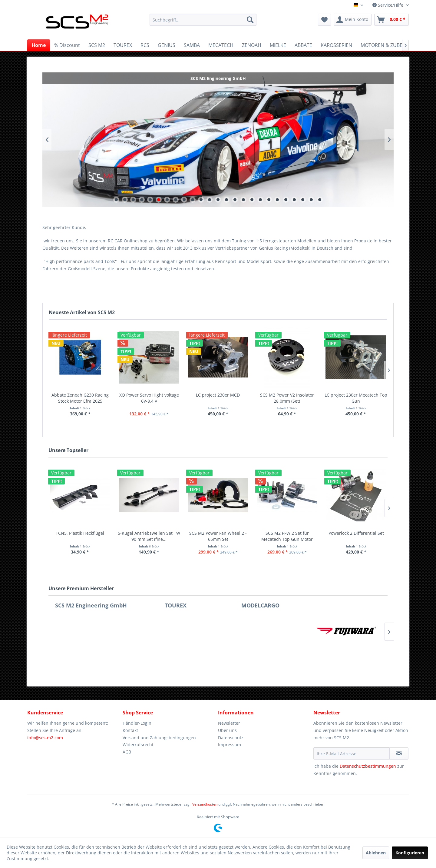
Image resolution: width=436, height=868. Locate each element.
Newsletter (229, 723)
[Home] (39, 45)
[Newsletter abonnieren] (399, 753)
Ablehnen (376, 853)
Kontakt (130, 730)
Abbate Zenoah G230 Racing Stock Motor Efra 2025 (80, 398)
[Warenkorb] (391, 20)
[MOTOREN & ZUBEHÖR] (387, 45)
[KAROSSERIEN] (336, 45)
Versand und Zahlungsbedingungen (159, 738)
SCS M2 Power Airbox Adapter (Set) (301, 536)
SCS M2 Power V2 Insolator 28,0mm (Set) (287, 398)
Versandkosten (205, 804)
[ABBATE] (303, 45)
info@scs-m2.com (45, 738)
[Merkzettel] (324, 20)
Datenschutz (231, 738)
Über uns (227, 730)
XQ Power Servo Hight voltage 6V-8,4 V (149, 398)
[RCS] (145, 45)
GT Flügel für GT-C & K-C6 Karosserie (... (163, 536)
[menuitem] (203, 20)
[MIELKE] (278, 45)
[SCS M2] (97, 45)
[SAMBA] (192, 45)
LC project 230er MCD (218, 395)
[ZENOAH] (252, 45)
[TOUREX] (123, 45)
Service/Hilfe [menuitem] (388, 5)
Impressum (230, 745)
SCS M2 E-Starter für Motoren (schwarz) (370, 536)
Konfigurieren (410, 853)
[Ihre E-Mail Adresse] (352, 753)
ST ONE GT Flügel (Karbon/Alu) (94, 533)
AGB (127, 752)
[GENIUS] (167, 45)
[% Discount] (67, 45)
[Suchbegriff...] (203, 20)
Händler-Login (137, 723)
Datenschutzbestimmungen (368, 766)
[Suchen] (250, 20)
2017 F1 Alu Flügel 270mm (232, 533)
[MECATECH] (221, 45)
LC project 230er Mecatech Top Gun (356, 398)
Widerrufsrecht (138, 745)
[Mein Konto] (353, 20)
